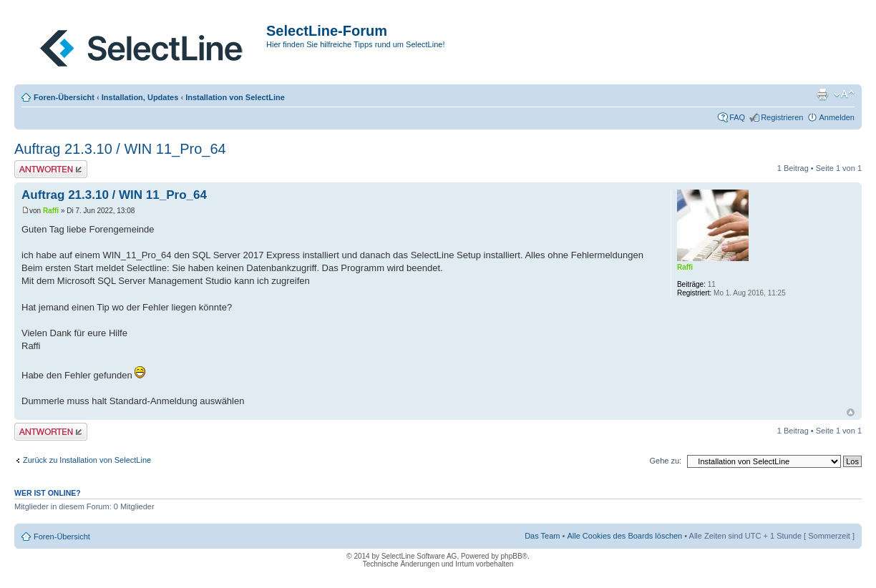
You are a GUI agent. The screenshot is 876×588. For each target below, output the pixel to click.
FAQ (737, 117)
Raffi (51, 211)
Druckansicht (822, 94)
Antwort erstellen (51, 169)
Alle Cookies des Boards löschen (624, 536)
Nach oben (851, 412)
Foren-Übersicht (64, 97)
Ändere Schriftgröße (844, 94)
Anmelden (837, 117)
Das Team (542, 536)
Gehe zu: (665, 461)
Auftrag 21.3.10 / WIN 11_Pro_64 (120, 149)
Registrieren (782, 117)
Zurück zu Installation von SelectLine (87, 460)
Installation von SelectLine (235, 97)
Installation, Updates (140, 97)
